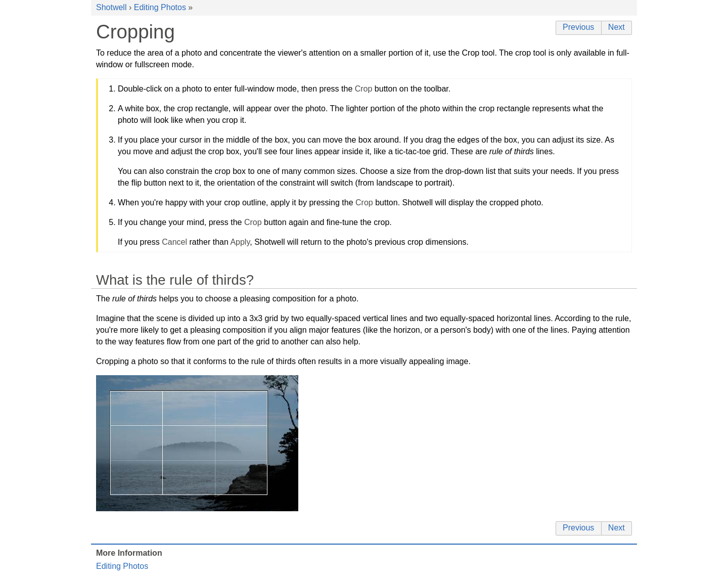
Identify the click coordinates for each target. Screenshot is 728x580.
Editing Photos (160, 7)
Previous (578, 27)
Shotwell (111, 7)
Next (617, 27)
